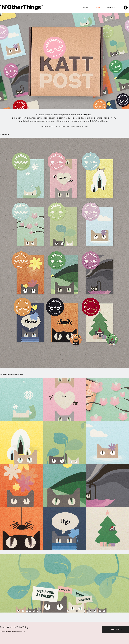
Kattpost (86, 115)
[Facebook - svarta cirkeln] (126, 8)
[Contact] (115, 629)
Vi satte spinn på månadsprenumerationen (59, 115)
